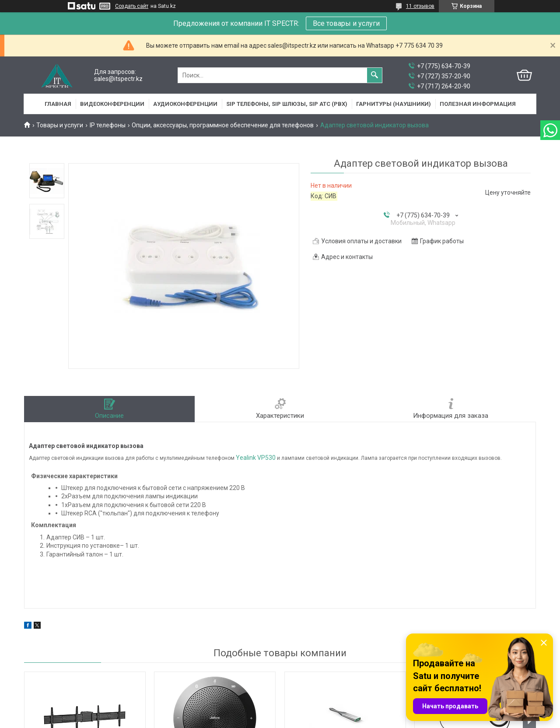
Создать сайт (132, 6)
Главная (58, 104)
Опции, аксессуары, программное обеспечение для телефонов (223, 125)
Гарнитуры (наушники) (394, 104)
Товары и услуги (60, 125)
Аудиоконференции (185, 104)
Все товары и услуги (346, 23)
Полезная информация (478, 104)
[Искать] (374, 75)
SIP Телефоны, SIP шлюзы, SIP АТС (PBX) (287, 104)
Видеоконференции (112, 104)
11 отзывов (420, 6)
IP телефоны (108, 125)
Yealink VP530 (256, 458)
